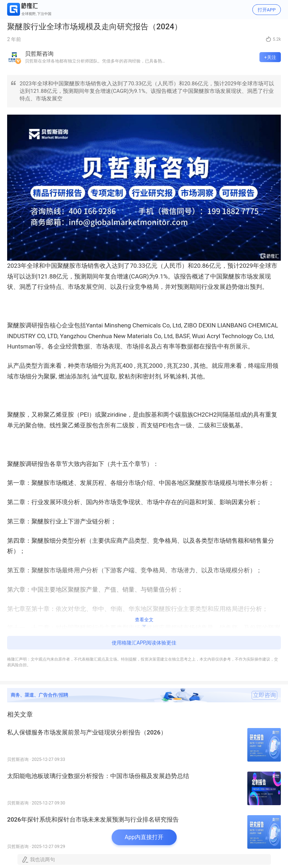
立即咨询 (264, 695)
